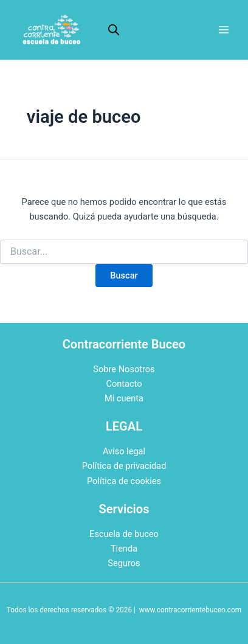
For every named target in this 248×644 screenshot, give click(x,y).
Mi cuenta (124, 398)
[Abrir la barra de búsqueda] (114, 30)
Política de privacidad (124, 466)
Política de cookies (124, 481)
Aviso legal (124, 451)
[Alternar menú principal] (224, 30)
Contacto (124, 384)
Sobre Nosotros (124, 369)
